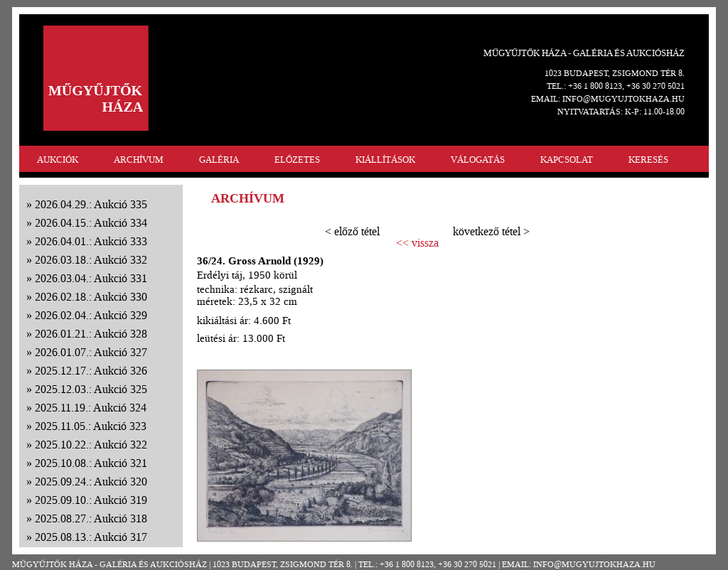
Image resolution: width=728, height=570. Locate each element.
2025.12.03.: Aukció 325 (91, 389)
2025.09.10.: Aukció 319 (91, 500)
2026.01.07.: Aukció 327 (91, 352)
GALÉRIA (219, 160)
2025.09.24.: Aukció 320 (91, 482)
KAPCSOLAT (567, 160)
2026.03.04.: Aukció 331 (91, 278)
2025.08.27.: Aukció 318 (91, 518)
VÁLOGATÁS (478, 160)
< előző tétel (352, 231)
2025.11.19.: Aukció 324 (91, 408)
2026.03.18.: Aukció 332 (91, 260)
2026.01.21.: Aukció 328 (91, 334)
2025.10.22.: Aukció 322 (91, 445)
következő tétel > (491, 231)
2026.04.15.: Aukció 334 (91, 223)
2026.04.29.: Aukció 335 (91, 204)
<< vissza (417, 243)
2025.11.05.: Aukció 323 (91, 426)
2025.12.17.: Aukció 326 (91, 371)
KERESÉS (648, 160)
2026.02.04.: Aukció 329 (91, 315)
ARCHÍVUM (139, 160)
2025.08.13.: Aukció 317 (91, 537)
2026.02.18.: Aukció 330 (91, 297)
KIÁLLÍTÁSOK (385, 160)
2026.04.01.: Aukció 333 (91, 241)
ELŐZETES (297, 160)
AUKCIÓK (58, 160)
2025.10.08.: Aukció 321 (91, 463)
